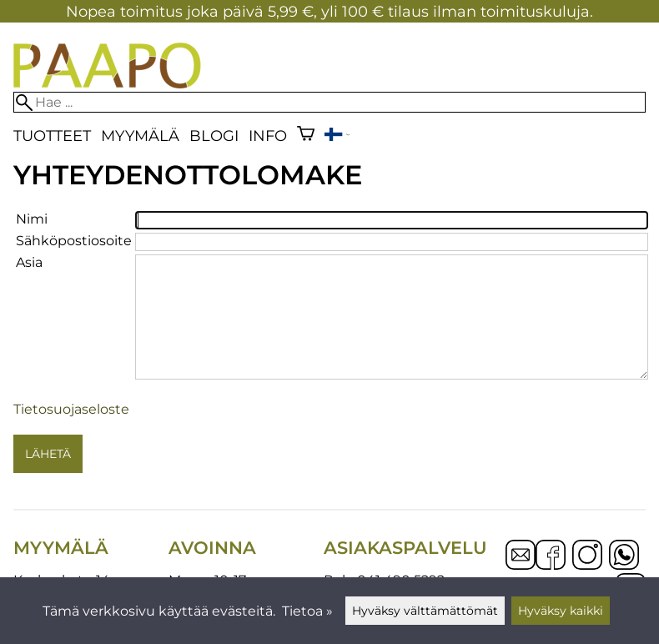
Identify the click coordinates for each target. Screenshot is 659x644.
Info (268, 136)
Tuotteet (52, 136)
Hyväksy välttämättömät (425, 611)
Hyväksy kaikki (561, 611)
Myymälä (140, 136)
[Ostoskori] (306, 136)
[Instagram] (587, 556)
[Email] (521, 565)
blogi (214, 136)
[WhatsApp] (624, 556)
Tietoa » (307, 611)
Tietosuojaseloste (71, 409)
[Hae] (329, 102)
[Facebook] (551, 556)
